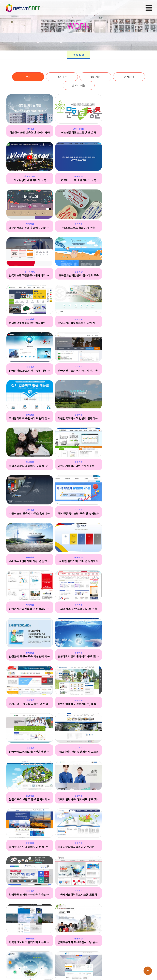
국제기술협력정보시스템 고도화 (30, 657)
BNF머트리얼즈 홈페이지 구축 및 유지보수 (127, 466)
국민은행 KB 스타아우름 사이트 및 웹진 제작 (127, 895)
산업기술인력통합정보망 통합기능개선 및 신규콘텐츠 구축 (127, 704)
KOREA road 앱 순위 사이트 (30, 942)
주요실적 (79, 55)
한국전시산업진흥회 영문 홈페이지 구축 (127, 419)
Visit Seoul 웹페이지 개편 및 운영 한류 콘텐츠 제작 (30, 419)
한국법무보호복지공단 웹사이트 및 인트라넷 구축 (127, 228)
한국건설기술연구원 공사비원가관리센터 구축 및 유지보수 (127, 276)
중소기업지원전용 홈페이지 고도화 (30, 561)
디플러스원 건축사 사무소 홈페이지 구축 (78, 371)
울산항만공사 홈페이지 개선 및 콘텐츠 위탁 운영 (30, 609)
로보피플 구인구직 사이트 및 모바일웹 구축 (78, 704)
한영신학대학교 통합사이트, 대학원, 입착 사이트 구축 (78, 514)
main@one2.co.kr (28, 968)
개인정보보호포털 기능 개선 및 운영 (30, 704)
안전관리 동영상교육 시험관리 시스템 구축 (78, 466)
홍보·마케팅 (79, 86)
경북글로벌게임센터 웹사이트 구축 (78, 228)
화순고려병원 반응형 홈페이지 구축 (30, 133)
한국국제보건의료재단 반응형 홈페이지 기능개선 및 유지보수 (127, 514)
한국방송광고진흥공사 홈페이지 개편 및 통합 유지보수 (30, 228)
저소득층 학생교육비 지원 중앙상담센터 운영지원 (78, 752)
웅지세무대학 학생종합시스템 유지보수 (127, 657)
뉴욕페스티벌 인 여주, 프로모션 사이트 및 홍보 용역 (78, 895)
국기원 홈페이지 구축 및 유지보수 (78, 419)
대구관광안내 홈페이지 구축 (127, 133)
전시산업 (129, 77)
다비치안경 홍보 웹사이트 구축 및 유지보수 (127, 561)
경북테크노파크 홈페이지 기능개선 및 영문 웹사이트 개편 (78, 657)
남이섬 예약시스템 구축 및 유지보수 (30, 752)
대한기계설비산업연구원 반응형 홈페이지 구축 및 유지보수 (30, 371)
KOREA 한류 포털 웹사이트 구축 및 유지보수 (78, 847)
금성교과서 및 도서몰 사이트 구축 (78, 799)
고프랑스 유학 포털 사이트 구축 (30, 466)
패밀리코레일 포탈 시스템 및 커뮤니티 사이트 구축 (30, 847)
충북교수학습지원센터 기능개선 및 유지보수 (78, 609)
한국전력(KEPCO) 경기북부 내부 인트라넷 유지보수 (78, 276)
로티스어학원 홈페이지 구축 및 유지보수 (127, 323)
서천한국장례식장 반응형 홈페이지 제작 (78, 323)
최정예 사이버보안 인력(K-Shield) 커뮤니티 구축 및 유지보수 (127, 799)
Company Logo (23, 7)
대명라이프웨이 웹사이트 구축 (127, 752)
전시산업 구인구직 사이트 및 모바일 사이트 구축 (30, 514)
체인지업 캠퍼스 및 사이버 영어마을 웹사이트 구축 (127, 847)
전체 (28, 77)
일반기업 (95, 77)
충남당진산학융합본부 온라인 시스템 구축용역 (30, 276)
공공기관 (62, 77)
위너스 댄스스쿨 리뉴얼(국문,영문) (30, 895)
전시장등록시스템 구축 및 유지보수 (127, 371)
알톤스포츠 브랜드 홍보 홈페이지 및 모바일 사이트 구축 (78, 561)
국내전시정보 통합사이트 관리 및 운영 (30, 323)
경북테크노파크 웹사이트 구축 (30, 181)
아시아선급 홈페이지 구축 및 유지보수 (30, 799)
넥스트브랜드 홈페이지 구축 (127, 181)
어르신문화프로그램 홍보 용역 (78, 133)
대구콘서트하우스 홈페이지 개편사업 (78, 181)
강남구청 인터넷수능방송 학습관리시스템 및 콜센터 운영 (127, 609)
